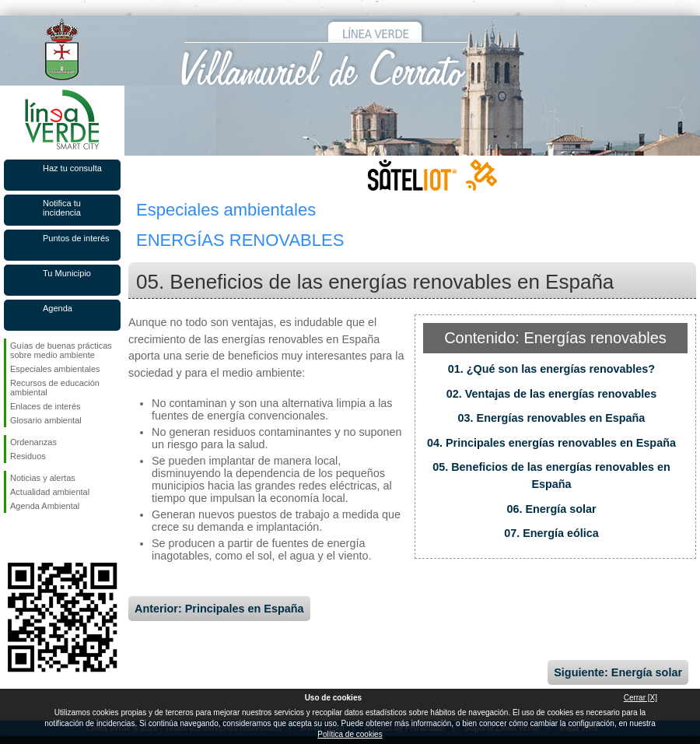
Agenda (58, 308)
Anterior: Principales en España (219, 609)
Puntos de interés (76, 238)
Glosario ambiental (46, 420)
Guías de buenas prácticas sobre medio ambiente (61, 350)
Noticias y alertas (43, 478)
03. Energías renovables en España (552, 418)
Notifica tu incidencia (62, 208)
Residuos (28, 456)
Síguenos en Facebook (13, 538)
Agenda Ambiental (45, 506)
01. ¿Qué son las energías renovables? (551, 369)
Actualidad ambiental (50, 492)
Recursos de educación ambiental (55, 388)
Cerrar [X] (640, 698)
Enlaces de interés (45, 406)
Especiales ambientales (55, 369)
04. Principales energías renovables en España (551, 443)
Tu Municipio (67, 273)
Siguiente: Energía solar (618, 672)
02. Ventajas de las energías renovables (551, 394)
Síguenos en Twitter (39, 538)
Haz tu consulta (72, 168)
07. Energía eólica (551, 533)
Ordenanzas (33, 442)
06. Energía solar (551, 509)
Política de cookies (350, 734)
